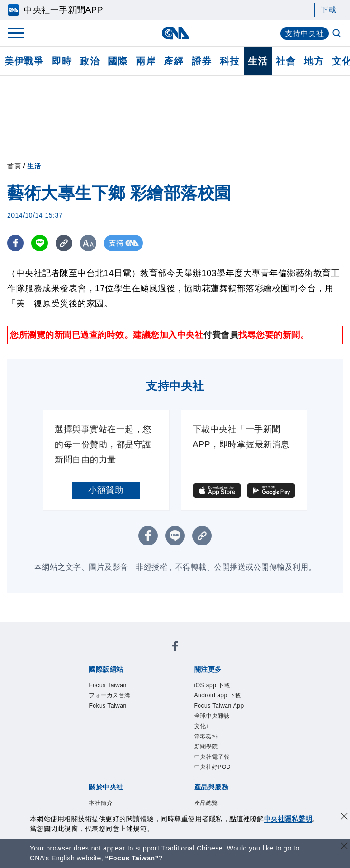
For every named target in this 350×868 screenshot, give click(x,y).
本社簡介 (87, 732)
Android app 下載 (157, 681)
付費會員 (221, 335)
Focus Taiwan (97, 655)
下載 (328, 10)
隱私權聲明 (154, 745)
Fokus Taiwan (214, 655)
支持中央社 (305, 33)
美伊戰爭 (24, 61)
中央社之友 (109, 783)
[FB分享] (15, 243)
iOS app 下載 (96, 681)
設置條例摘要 (202, 732)
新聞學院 (189, 693)
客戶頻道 (123, 770)
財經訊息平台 (237, 770)
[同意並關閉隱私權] (344, 817)
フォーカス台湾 (156, 655)
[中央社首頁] (175, 33)
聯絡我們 (193, 745)
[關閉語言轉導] (344, 847)
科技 (230, 61)
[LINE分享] (40, 243)
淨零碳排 (154, 693)
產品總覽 (87, 770)
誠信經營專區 (105, 745)
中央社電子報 (233, 693)
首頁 (14, 166)
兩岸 (146, 61)
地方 (314, 61)
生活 (258, 61)
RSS (141, 783)
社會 (286, 61)
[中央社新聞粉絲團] (73, 629)
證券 (202, 61)
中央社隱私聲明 (288, 819)
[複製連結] (64, 243)
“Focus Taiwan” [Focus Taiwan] (132, 858)
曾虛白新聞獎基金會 (109, 809)
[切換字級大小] (88, 243)
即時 (61, 61)
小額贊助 (106, 490)
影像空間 (158, 770)
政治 (90, 61)
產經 (174, 61)
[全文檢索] (338, 34)
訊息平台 (193, 770)
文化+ (125, 693)
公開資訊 (158, 732)
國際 (118, 61)
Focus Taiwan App (228, 681)
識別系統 (123, 732)
